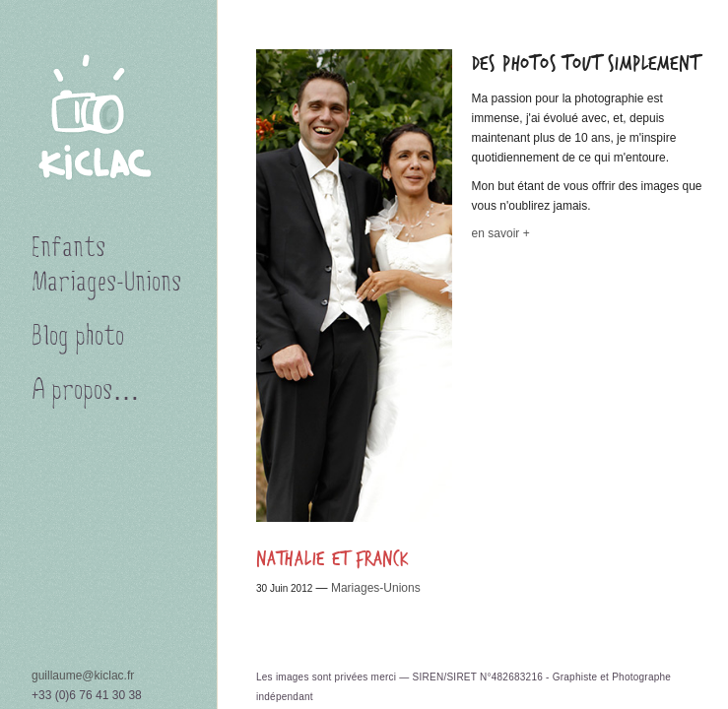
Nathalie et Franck (332, 560)
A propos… (86, 393)
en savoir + (501, 233)
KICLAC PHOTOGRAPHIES (108, 122)
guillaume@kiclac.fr (83, 676)
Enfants (68, 250)
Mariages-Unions (376, 588)
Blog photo (78, 339)
